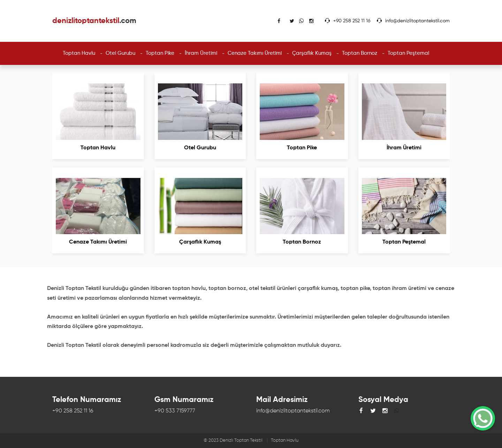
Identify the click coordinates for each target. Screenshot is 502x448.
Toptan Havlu (285, 440)
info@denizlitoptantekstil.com (417, 21)
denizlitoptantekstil (94, 21)
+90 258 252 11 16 (352, 21)
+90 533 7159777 (175, 411)
